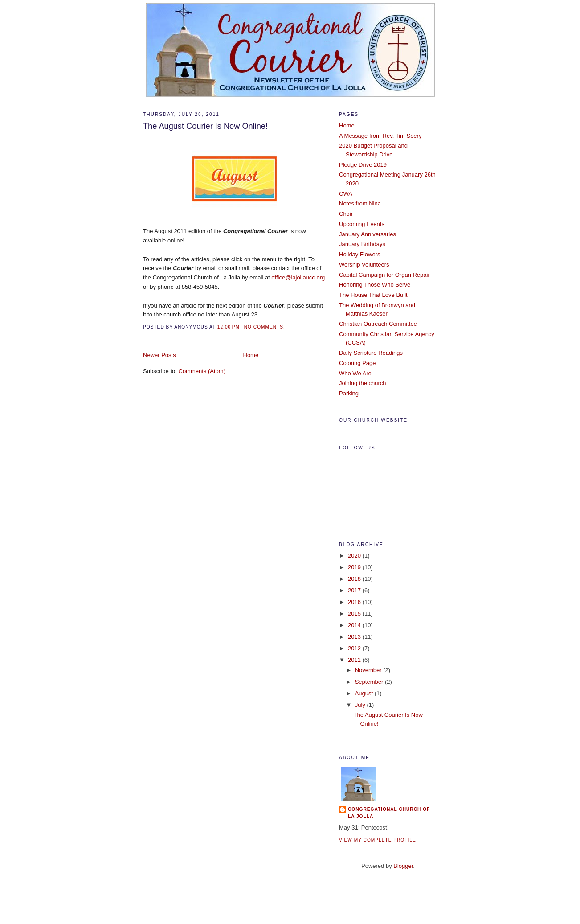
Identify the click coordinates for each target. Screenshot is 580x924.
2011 (355, 660)
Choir (346, 214)
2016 (355, 602)
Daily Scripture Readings (371, 353)
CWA (346, 194)
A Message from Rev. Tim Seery (380, 136)
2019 (355, 567)
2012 (355, 648)
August (365, 693)
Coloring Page (357, 363)
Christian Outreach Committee (378, 324)
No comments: (265, 327)
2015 (355, 614)
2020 (355, 556)
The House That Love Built (373, 295)
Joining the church (363, 383)
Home (251, 355)
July (361, 705)
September (370, 682)
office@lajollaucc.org (298, 277)
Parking (349, 393)
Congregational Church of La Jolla (389, 813)
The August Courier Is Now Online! (205, 126)
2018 (355, 579)
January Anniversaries (368, 234)
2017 (355, 590)
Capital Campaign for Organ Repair (384, 275)
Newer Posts (159, 355)
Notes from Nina (360, 203)
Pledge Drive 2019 (363, 165)
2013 (355, 637)
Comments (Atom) (202, 371)
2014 (355, 625)
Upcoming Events (362, 224)
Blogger (403, 866)
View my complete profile (378, 840)
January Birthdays (362, 244)
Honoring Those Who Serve (375, 285)
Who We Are (355, 373)
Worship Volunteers (364, 265)
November (369, 670)
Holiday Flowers (359, 254)
